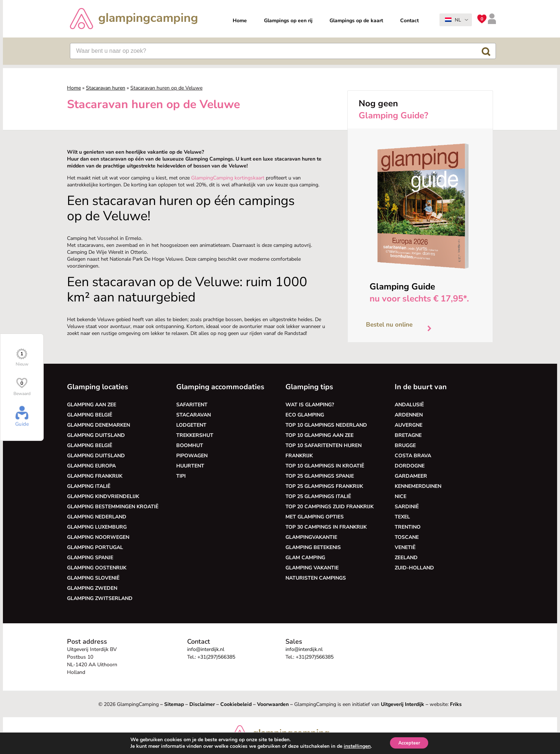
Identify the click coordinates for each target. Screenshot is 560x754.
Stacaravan (194, 415)
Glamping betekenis (313, 547)
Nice (401, 496)
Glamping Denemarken (98, 425)
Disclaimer (202, 704)
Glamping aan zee (92, 405)
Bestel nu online (401, 327)
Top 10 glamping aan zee (320, 435)
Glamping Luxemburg (97, 527)
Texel (402, 517)
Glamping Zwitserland (100, 598)
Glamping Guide (402, 287)
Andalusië (409, 405)
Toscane (407, 537)
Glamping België (90, 415)
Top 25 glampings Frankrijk (324, 486)
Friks (456, 704)
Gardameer (411, 476)
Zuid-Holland (414, 568)
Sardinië (407, 507)
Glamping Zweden (92, 588)
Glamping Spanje (90, 558)
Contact (409, 21)
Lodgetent (191, 425)
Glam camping (305, 558)
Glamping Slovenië (93, 578)
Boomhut (190, 445)
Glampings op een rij (288, 21)
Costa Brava (413, 456)
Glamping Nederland (97, 517)
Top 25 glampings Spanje (320, 476)
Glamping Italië (89, 486)
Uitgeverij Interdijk (403, 704)
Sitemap (174, 704)
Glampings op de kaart (356, 21)
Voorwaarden (273, 704)
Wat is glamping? (310, 405)
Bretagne (408, 435)
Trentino (408, 527)
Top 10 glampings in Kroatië (325, 466)
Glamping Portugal (95, 547)
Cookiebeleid (236, 704)
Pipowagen (192, 456)
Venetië (405, 547)
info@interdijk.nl (206, 649)
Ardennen (409, 415)
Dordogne (410, 466)
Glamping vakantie (312, 568)
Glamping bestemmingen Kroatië (113, 507)
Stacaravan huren (106, 88)
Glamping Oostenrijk (97, 568)
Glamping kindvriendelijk (103, 496)
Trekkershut (195, 435)
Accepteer (409, 743)
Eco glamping (305, 415)
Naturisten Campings (316, 578)
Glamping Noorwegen (98, 537)
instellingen (354, 746)
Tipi (181, 476)
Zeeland (406, 558)
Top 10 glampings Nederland (326, 425)
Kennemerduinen (418, 486)
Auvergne (409, 425)
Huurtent (190, 466)
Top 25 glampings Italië (318, 496)
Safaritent (192, 405)
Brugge (405, 445)
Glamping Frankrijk (95, 476)
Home (240, 21)
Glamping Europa (91, 466)
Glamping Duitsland (96, 435)
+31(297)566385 (216, 657)
